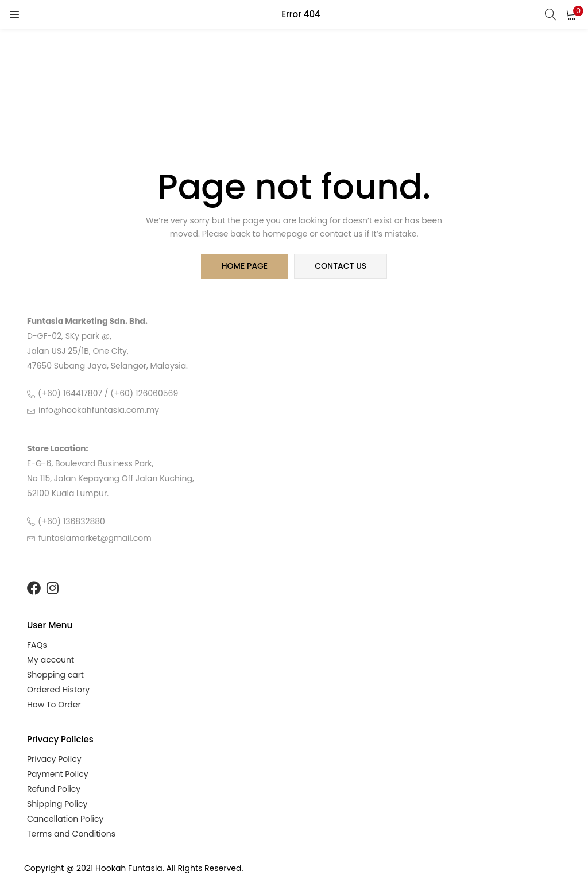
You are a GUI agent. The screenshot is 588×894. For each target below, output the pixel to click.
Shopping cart (55, 675)
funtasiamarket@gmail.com (95, 538)
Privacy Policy (54, 759)
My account (51, 660)
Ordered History (58, 690)
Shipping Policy (57, 804)
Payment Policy (58, 774)
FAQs (37, 645)
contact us (341, 266)
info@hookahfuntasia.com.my (99, 411)
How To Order (54, 705)
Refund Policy (54, 789)
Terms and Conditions (71, 834)
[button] (571, 14)
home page (245, 266)
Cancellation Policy (65, 819)
